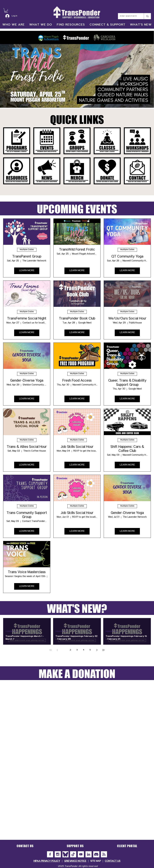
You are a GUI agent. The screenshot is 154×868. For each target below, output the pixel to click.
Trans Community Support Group (27, 515)
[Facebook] (50, 854)
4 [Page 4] (84, 650)
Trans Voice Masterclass (27, 572)
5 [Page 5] (90, 650)
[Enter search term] (129, 16)
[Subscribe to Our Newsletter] (104, 854)
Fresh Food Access (77, 381)
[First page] (51, 650)
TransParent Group (27, 257)
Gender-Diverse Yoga (27, 381)
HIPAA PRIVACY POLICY (47, 861)
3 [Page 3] (77, 650)
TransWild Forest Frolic (77, 250)
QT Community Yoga (127, 257)
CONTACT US (113, 861)
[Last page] (103, 650)
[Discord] (96, 854)
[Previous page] (57, 650)
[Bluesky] (65, 854)
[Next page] (97, 650)
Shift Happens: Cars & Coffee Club (127, 449)
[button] (6, 11)
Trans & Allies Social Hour (27, 447)
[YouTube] (81, 854)
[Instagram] (58, 854)
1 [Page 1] (64, 650)
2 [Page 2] (70, 650)
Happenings (11, 631)
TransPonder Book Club (77, 319)
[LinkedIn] (89, 854)
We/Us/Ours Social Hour (127, 319)
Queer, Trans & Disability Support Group (127, 383)
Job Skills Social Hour (77, 447)
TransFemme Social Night (27, 319)
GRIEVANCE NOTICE (75, 861)
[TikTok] (73, 854)
